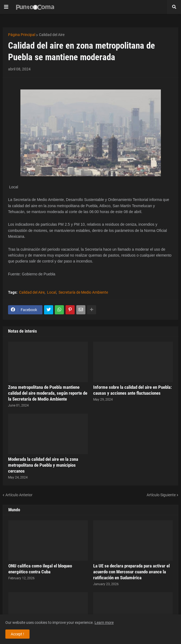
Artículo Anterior (19, 495)
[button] (6, 7)
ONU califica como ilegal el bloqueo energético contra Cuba (40, 569)
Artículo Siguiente (161, 495)
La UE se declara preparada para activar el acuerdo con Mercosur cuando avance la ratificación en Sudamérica (131, 572)
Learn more (104, 623)
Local (52, 292)
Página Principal (22, 35)
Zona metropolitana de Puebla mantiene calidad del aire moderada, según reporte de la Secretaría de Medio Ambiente (48, 393)
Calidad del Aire (52, 35)
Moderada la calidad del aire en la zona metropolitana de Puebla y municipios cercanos (43, 465)
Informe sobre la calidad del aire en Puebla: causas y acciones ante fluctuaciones (133, 390)
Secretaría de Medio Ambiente (83, 292)
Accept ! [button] (17, 634)
